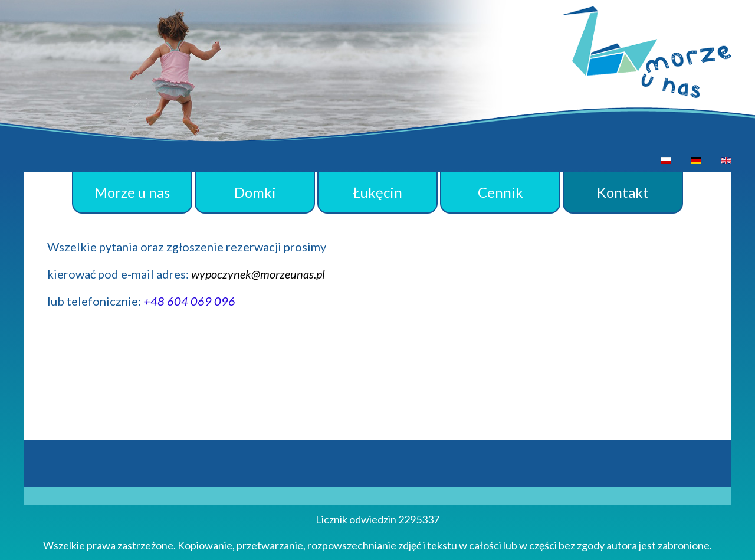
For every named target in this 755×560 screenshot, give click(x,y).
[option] (666, 160)
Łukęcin (377, 192)
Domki (255, 192)
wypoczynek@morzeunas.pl (258, 274)
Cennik (500, 192)
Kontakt (623, 192)
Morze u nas (132, 192)
